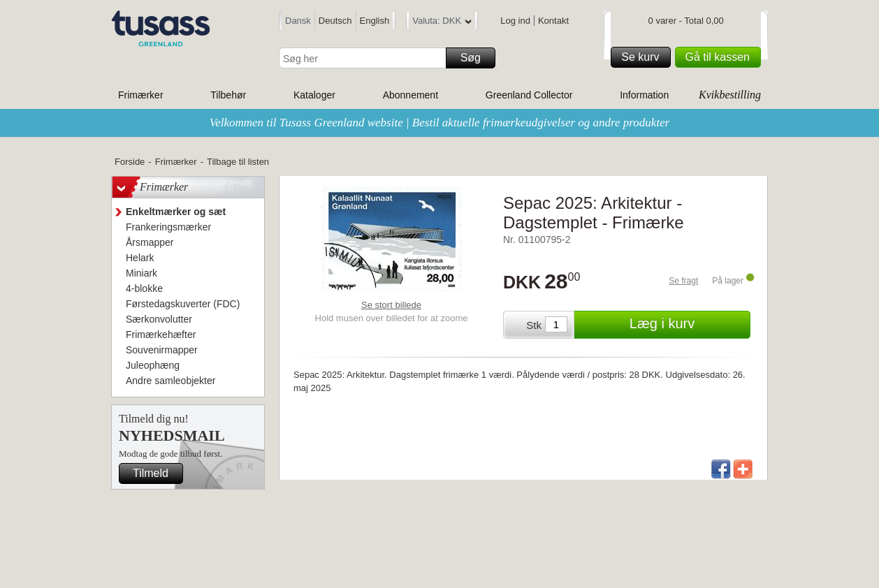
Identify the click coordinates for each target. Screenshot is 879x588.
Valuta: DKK (442, 23)
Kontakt (553, 21)
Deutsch (335, 21)
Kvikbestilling (730, 95)
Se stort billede (391, 305)
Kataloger (314, 95)
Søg (476, 58)
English (375, 21)
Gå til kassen (721, 57)
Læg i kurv (688, 325)
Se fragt (683, 281)
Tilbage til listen (238, 162)
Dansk (298, 21)
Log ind (515, 21)
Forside (130, 162)
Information (644, 95)
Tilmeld (156, 473)
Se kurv (644, 57)
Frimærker (141, 95)
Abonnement (411, 95)
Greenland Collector (529, 95)
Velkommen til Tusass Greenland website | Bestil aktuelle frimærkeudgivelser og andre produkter (440, 123)
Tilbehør (228, 95)
